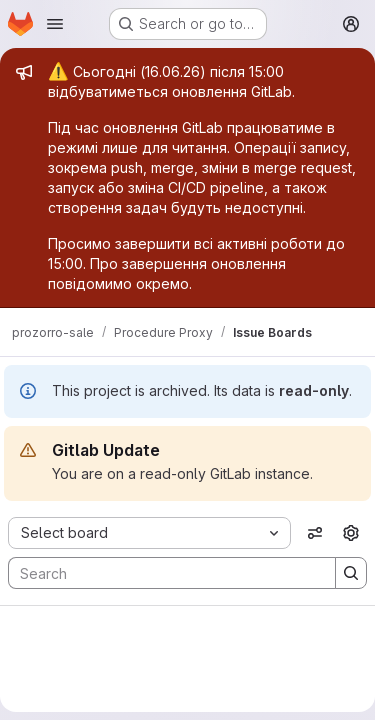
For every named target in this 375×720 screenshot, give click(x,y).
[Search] (162, 573)
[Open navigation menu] (55, 24)
